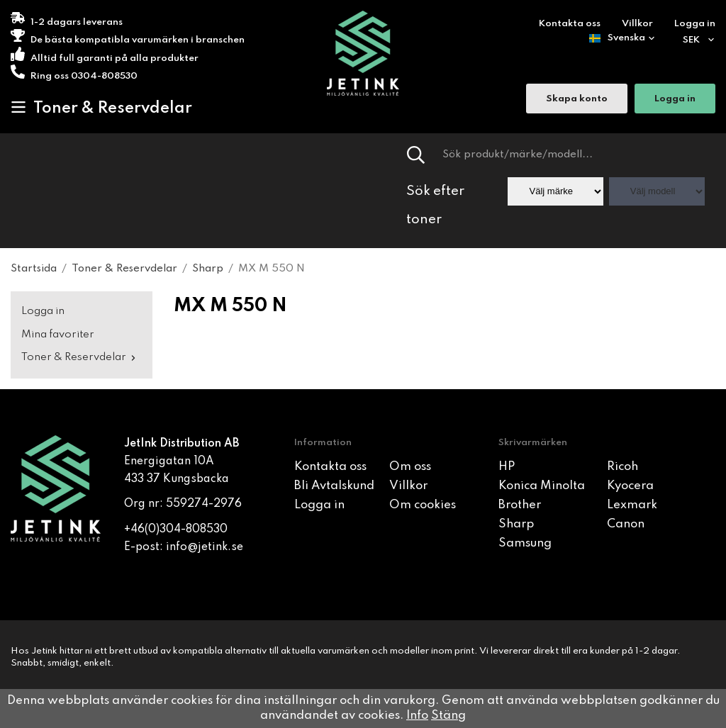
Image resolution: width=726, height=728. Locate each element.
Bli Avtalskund (334, 486)
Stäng (448, 716)
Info (417, 716)
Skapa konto (577, 100)
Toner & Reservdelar (101, 108)
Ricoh (622, 467)
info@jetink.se (205, 547)
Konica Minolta (542, 486)
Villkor (637, 24)
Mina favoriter (58, 335)
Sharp (516, 524)
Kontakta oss (570, 24)
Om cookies (423, 505)
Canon (626, 524)
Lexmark (632, 505)
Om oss (410, 467)
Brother (520, 505)
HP (507, 467)
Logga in (695, 24)
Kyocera (630, 486)
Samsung (525, 543)
